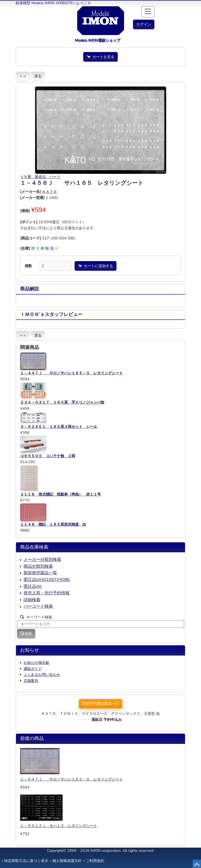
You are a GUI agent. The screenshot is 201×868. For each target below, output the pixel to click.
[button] (144, 24)
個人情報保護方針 (67, 861)
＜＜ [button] (23, 76)
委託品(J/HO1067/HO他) (47, 580)
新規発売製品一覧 (40, 573)
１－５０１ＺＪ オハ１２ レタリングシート (59, 826)
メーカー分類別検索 (42, 560)
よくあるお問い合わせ (42, 675)
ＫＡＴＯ (49, 192)
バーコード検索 (38, 606)
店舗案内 (31, 681)
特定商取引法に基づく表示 (26, 861)
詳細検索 (32, 600)
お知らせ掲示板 (36, 663)
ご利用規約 (95, 861)
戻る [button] (38, 76)
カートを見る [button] (100, 57)
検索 (26, 634)
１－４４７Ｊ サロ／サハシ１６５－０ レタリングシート (71, 779)
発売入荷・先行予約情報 (47, 593)
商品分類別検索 (38, 566)
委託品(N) (33, 587)
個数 (28, 266)
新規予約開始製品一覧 (100, 704)
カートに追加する (96, 266)
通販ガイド (33, 669)
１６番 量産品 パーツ (40, 177)
